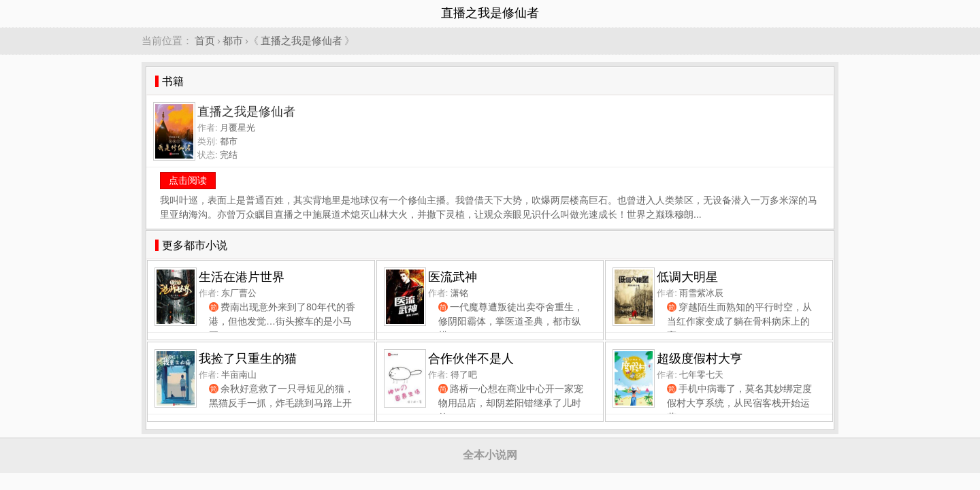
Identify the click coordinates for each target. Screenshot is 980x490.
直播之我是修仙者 (301, 40)
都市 (233, 40)
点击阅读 (188, 180)
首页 (205, 40)
